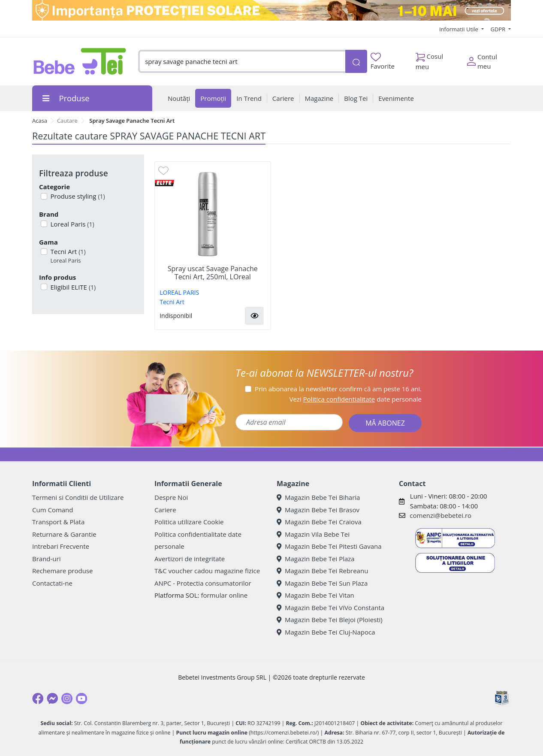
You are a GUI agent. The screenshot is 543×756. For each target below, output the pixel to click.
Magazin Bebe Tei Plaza (316, 559)
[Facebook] (38, 699)
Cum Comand (53, 510)
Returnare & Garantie (64, 534)
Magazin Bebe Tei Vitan (315, 595)
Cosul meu (430, 59)
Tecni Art (67, 256)
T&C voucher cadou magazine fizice (207, 571)
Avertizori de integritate (190, 559)
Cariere (165, 510)
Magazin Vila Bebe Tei (313, 534)
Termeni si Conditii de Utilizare (78, 497)
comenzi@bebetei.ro (440, 515)
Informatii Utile (459, 29)
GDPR (499, 29)
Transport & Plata (58, 522)
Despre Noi (171, 497)
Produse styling (77, 196)
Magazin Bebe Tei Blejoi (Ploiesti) (330, 620)
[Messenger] (52, 699)
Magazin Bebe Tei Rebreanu (322, 571)
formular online (224, 595)
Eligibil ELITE (72, 287)
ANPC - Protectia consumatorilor (203, 583)
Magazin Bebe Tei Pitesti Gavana (329, 546)
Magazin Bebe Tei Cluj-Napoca (326, 632)
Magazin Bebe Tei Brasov (318, 510)
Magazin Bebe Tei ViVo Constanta (330, 608)
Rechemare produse (62, 571)
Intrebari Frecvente (61, 546)
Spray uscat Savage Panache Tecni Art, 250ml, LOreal (213, 273)
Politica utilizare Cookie (189, 522)
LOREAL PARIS (179, 292)
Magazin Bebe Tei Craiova (319, 522)
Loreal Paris (72, 224)
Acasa (40, 121)
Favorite (383, 62)
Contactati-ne (52, 583)
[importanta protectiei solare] (271, 10)
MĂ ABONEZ (385, 423)
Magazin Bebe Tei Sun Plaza (322, 583)
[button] (254, 316)
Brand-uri (46, 559)
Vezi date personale (355, 399)
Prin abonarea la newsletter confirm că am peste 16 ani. (338, 389)
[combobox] (242, 62)
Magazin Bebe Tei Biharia (318, 497)
